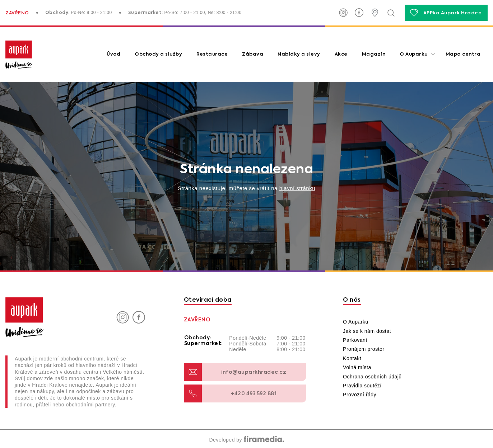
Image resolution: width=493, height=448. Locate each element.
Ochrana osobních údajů (372, 377)
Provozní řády (360, 395)
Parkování (355, 340)
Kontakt (352, 358)
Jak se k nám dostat (367, 331)
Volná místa (357, 367)
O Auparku (414, 54)
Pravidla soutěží (362, 386)
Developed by (246, 440)
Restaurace (212, 54)
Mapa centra (463, 54)
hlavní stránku (297, 188)
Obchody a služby (158, 54)
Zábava (253, 54)
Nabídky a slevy (299, 54)
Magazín (374, 54)
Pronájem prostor (364, 349)
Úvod (113, 54)
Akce (341, 54)
